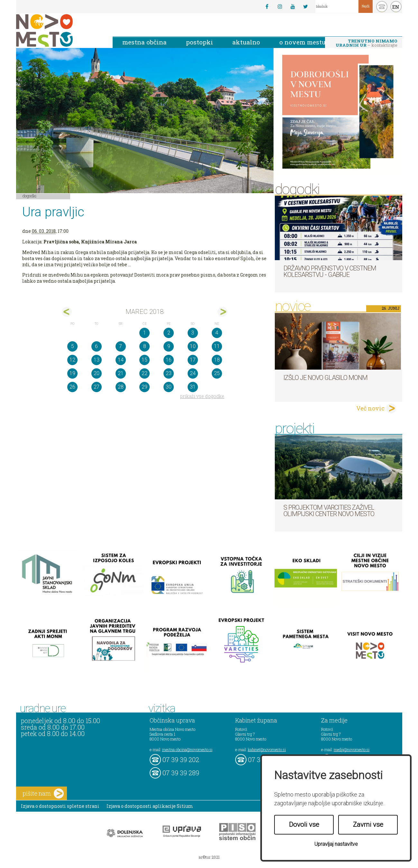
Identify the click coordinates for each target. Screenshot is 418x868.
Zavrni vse (368, 825)
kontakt (382, 7)
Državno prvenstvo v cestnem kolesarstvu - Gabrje (330, 271)
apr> (223, 312)
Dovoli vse (304, 825)
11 (217, 346)
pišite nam (43, 793)
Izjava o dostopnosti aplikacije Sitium (150, 806)
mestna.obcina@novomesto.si (187, 750)
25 (217, 373)
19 (72, 373)
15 (144, 360)
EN (396, 7)
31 (193, 387)
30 (169, 387)
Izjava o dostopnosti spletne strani (60, 806)
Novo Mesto (60, 30)
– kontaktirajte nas (367, 43)
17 (193, 360)
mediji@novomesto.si (352, 750)
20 (97, 373)
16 (169, 360)
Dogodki (30, 196)
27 (97, 387)
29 (144, 387)
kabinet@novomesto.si (267, 750)
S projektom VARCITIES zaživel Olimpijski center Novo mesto (329, 511)
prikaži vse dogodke (202, 396)
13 (97, 360)
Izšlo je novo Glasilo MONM (325, 378)
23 (169, 373)
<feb (67, 312)
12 (72, 360)
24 (193, 373)
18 (217, 360)
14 (121, 360)
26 (72, 387)
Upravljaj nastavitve (336, 844)
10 (193, 346)
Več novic (370, 408)
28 (121, 387)
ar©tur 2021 (209, 857)
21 (121, 373)
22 (144, 373)
